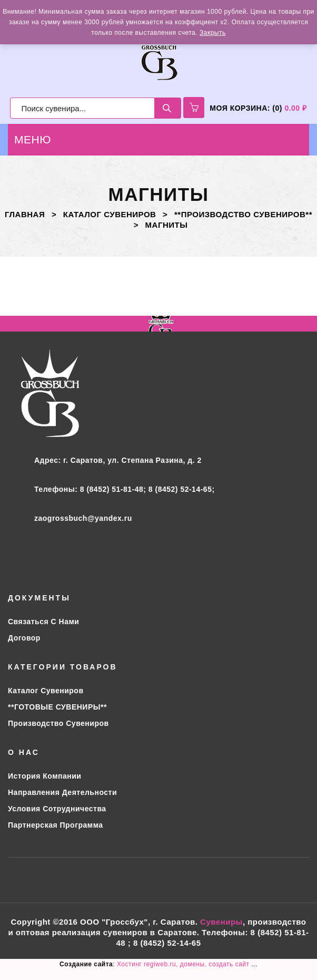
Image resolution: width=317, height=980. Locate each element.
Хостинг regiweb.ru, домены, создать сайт (184, 964)
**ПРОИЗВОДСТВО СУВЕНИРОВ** (243, 214)
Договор (24, 638)
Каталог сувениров (110, 214)
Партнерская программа (56, 825)
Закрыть (213, 33)
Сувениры (221, 922)
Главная (25, 214)
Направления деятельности (62, 792)
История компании (44, 776)
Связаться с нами (43, 622)
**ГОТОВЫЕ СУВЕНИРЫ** (57, 707)
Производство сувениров (58, 723)
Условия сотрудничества (57, 809)
